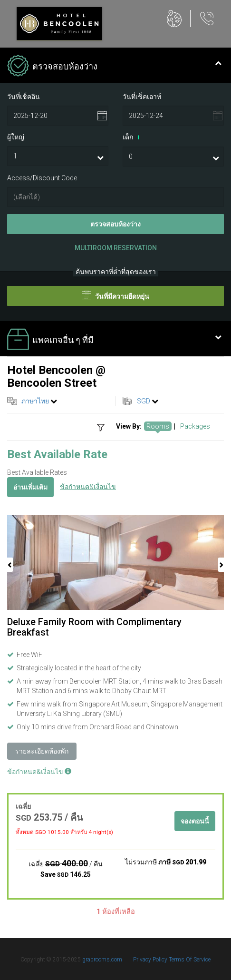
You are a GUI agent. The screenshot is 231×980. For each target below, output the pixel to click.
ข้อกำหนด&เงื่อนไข (88, 487)
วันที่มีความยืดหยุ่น (115, 295)
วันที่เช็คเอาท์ (142, 97)
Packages (195, 426)
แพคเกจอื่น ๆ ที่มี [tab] (114, 340)
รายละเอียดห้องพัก (42, 751)
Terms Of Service (190, 960)
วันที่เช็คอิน (24, 97)
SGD (144, 401)
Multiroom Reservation (116, 248)
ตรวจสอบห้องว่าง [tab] (114, 67)
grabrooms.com (102, 960)
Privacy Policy (151, 960)
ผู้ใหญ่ (16, 137)
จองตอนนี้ (195, 821)
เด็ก (133, 137)
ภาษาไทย (35, 401)
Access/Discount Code (42, 178)
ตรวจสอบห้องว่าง (115, 224)
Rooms (158, 426)
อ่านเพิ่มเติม (30, 487)
